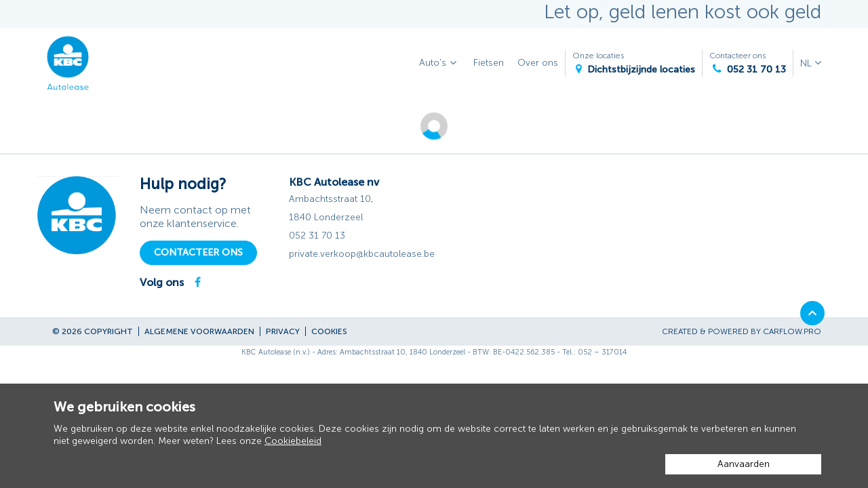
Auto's (439, 63)
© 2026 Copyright (93, 331)
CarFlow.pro (792, 331)
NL (807, 63)
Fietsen (489, 63)
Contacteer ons (748, 63)
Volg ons (162, 282)
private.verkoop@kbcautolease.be (362, 254)
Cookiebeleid (293, 441)
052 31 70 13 (317, 236)
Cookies (329, 331)
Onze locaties (634, 63)
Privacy (283, 331)
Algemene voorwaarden (199, 331)
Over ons (538, 63)
